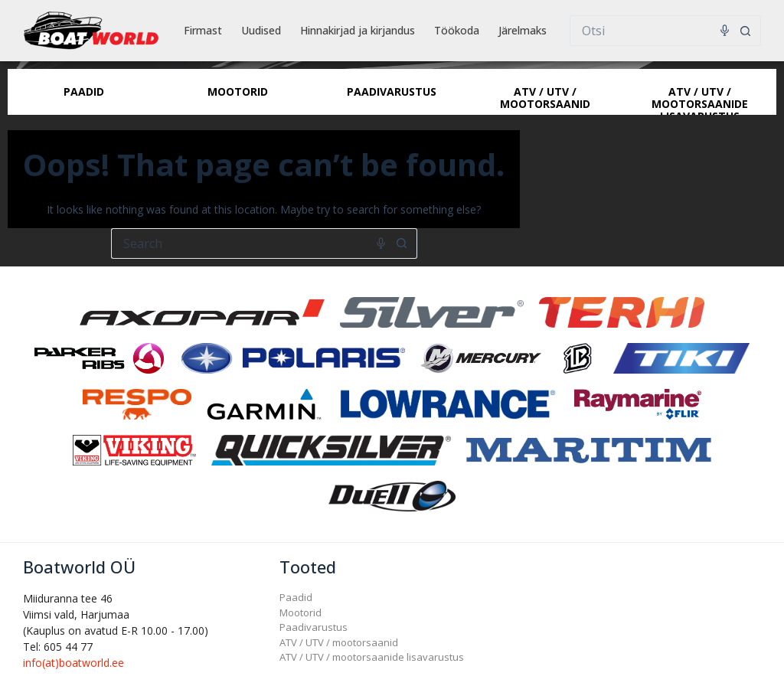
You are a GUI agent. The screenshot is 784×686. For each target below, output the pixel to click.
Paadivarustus (314, 627)
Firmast (203, 30)
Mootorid (301, 612)
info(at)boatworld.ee (73, 663)
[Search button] (746, 31)
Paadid (296, 597)
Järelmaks (523, 30)
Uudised (261, 30)
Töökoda (457, 30)
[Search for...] (650, 31)
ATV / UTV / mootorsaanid (339, 642)
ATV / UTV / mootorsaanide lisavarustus (372, 657)
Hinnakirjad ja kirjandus (358, 30)
